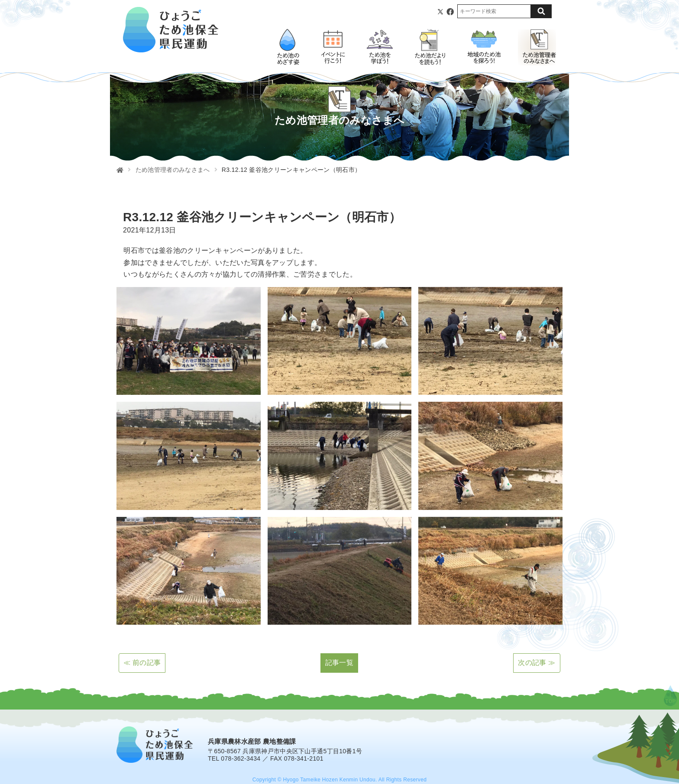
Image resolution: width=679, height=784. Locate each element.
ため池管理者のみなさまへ (173, 170)
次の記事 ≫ (537, 663)
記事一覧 (339, 663)
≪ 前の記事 (142, 663)
